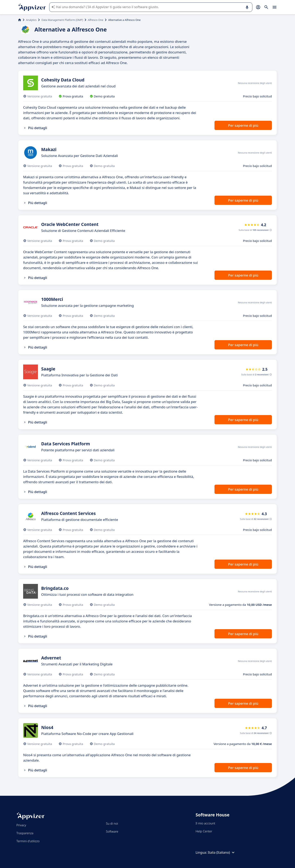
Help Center (204, 831)
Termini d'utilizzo (28, 841)
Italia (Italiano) (222, 852)
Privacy (21, 825)
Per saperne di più (243, 125)
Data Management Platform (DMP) (62, 20)
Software (112, 831)
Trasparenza (25, 833)
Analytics (31, 20)
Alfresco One (96, 20)
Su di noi (112, 823)
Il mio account (205, 823)
